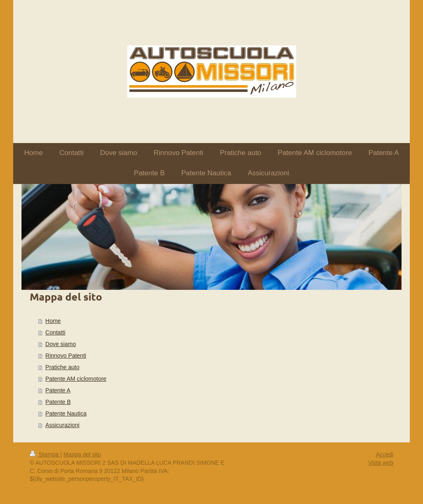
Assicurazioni (62, 425)
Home (53, 321)
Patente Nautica (66, 413)
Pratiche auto (63, 367)
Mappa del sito (82, 454)
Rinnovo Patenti (66, 356)
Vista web (381, 463)
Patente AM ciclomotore (76, 379)
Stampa (45, 454)
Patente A (58, 390)
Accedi (385, 454)
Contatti (55, 332)
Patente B (58, 402)
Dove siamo (61, 344)
